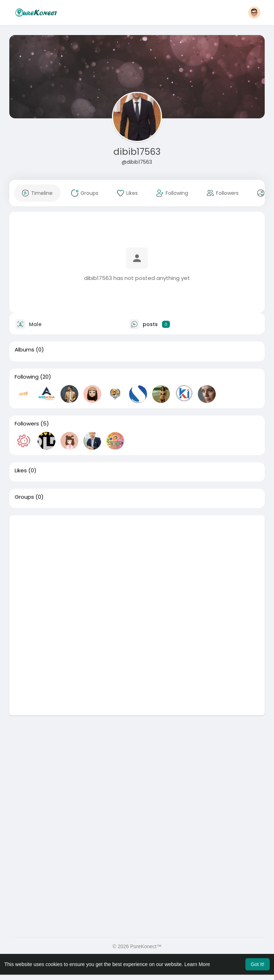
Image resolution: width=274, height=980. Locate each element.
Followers (27, 424)
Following (27, 377)
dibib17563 (137, 152)
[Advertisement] (137, 565)
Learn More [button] (197, 964)
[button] (254, 13)
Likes (21, 471)
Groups (24, 497)
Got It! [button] (258, 964)
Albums (25, 350)
